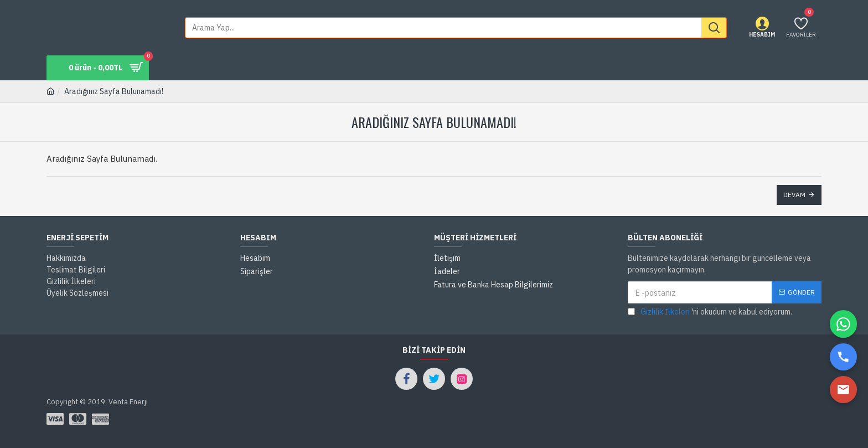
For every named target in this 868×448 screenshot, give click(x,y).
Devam (794, 195)
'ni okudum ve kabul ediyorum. (710, 312)
